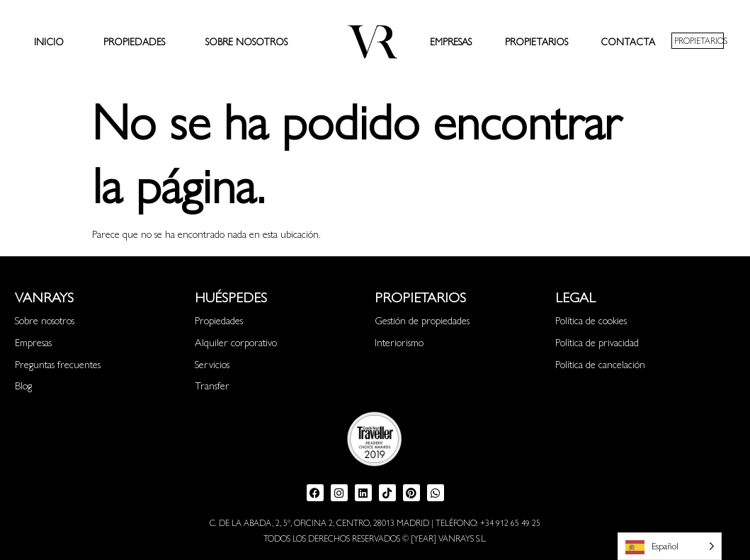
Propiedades (134, 41)
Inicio (49, 41)
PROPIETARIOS (701, 40)
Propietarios (536, 41)
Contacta (628, 41)
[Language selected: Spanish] (670, 546)
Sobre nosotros (246, 41)
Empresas (451, 41)
